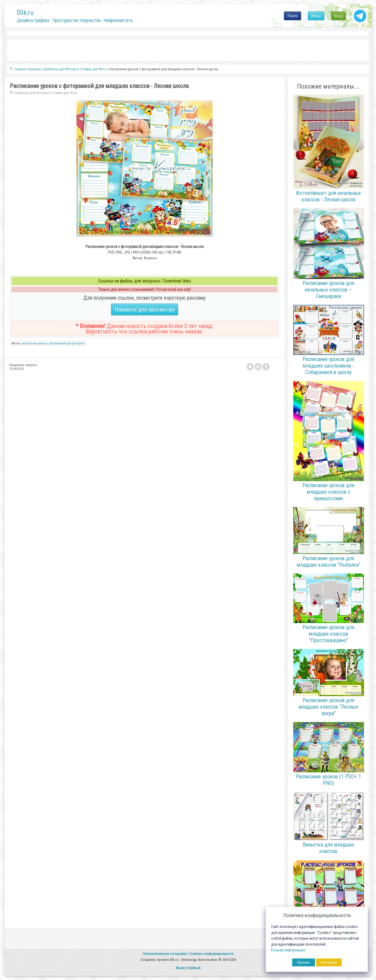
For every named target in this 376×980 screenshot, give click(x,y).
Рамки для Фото (65, 93)
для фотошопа (75, 343)
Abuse (180, 968)
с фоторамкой (56, 343)
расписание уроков (34, 343)
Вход (339, 16)
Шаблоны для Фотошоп (32, 93)
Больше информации (288, 950)
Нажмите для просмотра (145, 309)
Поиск (293, 16)
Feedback (194, 968)
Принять (304, 962)
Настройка (329, 962)
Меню (316, 16)
